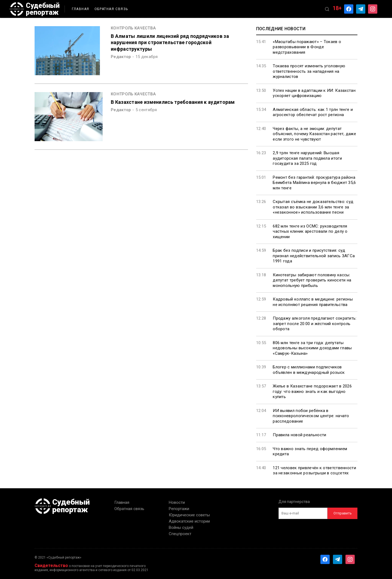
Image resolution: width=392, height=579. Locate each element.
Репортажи (179, 509)
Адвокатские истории (189, 521)
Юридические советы (189, 515)
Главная (81, 9)
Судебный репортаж (35, 9)
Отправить (343, 513)
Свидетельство (51, 566)
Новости (177, 502)
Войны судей (181, 528)
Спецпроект (180, 534)
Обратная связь (111, 9)
